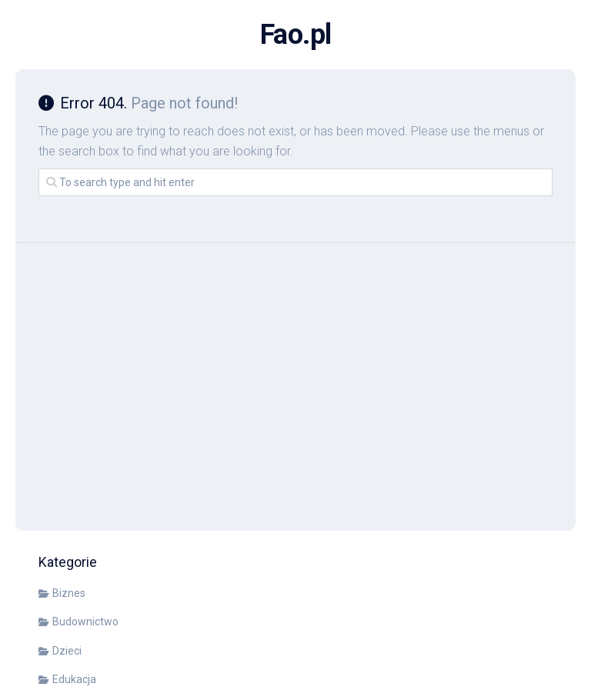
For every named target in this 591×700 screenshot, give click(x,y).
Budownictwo (85, 622)
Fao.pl (296, 35)
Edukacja (74, 679)
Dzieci (67, 651)
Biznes (69, 593)
